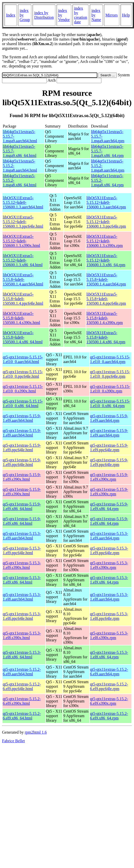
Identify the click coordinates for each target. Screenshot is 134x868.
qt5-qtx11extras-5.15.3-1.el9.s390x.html (22, 565)
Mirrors (112, 15)
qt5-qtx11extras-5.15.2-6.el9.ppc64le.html (22, 686)
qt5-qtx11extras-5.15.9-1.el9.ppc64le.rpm (109, 448)
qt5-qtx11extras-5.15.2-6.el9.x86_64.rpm (109, 716)
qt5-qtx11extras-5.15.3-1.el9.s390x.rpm (109, 565)
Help (126, 15)
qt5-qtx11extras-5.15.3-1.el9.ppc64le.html (22, 550)
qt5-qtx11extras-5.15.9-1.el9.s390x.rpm (109, 477)
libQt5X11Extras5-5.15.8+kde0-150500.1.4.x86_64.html (23, 337)
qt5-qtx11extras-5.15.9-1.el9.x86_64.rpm (109, 506)
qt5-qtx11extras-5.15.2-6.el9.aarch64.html (22, 672)
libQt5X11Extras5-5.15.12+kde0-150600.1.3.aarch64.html (23, 202)
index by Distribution (44, 15)
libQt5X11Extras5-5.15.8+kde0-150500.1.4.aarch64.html (23, 279)
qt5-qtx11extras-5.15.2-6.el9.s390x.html (22, 701)
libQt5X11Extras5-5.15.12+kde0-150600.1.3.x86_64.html (23, 260)
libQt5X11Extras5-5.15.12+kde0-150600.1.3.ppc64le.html (23, 222)
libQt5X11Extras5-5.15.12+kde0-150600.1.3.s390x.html (21, 241)
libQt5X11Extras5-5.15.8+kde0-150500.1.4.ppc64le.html (23, 299)
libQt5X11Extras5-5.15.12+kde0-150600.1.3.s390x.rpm (105, 241)
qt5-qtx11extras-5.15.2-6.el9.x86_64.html (22, 716)
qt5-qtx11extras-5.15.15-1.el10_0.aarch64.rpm (110, 359)
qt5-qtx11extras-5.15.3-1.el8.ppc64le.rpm (109, 616)
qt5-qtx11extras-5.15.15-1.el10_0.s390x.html (23, 389)
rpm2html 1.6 (36, 732)
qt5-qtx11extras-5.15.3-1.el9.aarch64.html (22, 536)
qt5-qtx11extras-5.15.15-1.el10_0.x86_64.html (23, 403)
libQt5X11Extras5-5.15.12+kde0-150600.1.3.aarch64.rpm (106, 202)
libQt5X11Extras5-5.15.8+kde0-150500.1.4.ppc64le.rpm (106, 299)
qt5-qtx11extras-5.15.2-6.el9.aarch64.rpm (109, 672)
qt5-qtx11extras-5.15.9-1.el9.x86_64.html (22, 506)
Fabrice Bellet (13, 741)
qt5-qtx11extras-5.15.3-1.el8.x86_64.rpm (109, 655)
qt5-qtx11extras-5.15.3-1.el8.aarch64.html (22, 597)
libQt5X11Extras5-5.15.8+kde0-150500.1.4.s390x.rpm (105, 318)
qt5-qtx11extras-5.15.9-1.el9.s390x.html (22, 477)
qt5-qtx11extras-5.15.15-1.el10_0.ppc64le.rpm (110, 374)
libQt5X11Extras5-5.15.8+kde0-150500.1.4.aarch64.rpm (106, 279)
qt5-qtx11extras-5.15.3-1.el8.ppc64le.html (22, 616)
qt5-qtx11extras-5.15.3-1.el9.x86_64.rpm (109, 580)
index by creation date (81, 15)
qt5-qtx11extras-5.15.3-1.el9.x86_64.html (22, 580)
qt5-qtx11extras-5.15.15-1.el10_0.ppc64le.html (23, 374)
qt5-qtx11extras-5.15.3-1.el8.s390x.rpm (109, 635)
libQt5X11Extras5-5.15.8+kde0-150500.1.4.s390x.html (21, 318)
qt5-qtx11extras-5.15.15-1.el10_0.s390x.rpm (110, 389)
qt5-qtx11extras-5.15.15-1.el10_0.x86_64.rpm (110, 403)
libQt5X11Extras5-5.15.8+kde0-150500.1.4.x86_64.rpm (106, 337)
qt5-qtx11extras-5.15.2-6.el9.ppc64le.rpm (109, 686)
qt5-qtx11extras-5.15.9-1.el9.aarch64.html (22, 418)
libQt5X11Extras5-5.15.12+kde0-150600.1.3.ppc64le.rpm (106, 222)
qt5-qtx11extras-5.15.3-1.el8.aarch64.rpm (109, 597)
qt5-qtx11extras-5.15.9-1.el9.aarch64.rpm (109, 418)
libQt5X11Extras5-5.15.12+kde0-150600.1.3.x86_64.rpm (106, 260)
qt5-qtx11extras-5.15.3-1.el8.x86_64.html (22, 655)
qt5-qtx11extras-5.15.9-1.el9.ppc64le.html (22, 448)
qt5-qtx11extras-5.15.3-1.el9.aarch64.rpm (109, 536)
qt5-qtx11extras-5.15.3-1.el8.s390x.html (22, 635)
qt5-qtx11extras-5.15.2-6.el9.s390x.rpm (109, 701)
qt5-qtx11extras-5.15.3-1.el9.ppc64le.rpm (109, 550)
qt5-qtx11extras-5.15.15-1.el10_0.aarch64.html (23, 359)
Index (11, 15)
